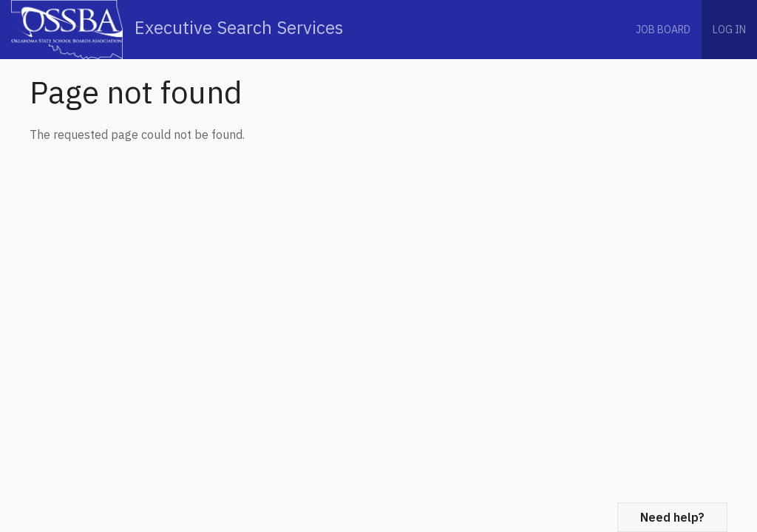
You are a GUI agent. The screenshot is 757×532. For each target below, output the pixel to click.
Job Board (663, 30)
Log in (729, 30)
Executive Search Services (177, 30)
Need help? (672, 517)
